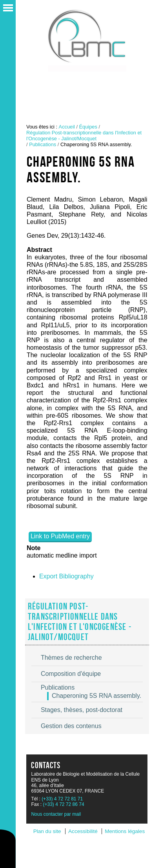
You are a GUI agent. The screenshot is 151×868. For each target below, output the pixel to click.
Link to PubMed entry (60, 536)
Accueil (67, 127)
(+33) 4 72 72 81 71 (62, 799)
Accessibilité (83, 831)
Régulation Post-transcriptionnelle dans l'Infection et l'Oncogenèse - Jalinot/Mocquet (84, 136)
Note (34, 548)
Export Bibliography (66, 576)
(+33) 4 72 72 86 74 (63, 804)
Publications (43, 144)
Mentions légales (125, 831)
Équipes (88, 127)
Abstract (39, 250)
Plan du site (47, 831)
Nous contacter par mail (56, 814)
